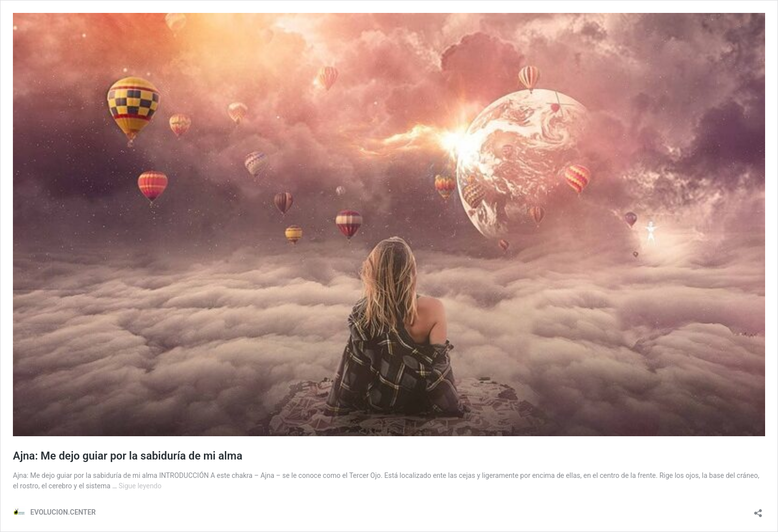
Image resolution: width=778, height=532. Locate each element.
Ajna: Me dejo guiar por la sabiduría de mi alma (128, 456)
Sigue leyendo (140, 486)
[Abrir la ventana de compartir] (758, 510)
